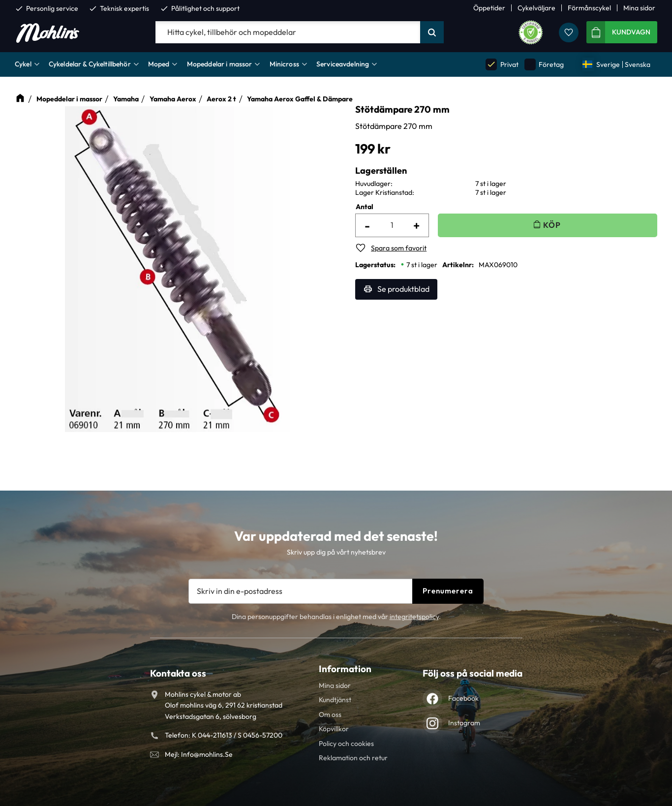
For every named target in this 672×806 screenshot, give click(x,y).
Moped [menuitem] (159, 64)
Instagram (464, 723)
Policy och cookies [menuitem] (346, 744)
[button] (569, 32)
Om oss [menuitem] (330, 714)
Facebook (463, 698)
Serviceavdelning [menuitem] (343, 64)
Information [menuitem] (345, 669)
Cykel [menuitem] (23, 64)
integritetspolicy (414, 617)
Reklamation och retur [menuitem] (353, 758)
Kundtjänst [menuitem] (335, 700)
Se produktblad (403, 289)
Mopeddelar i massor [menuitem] (220, 64)
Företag (544, 64)
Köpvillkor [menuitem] (334, 729)
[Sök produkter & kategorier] (288, 32)
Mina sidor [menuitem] (639, 8)
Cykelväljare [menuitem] (536, 8)
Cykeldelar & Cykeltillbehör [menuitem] (90, 64)
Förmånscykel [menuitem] (589, 8)
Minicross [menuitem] (284, 64)
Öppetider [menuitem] (489, 8)
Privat (502, 64)
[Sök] (432, 32)
